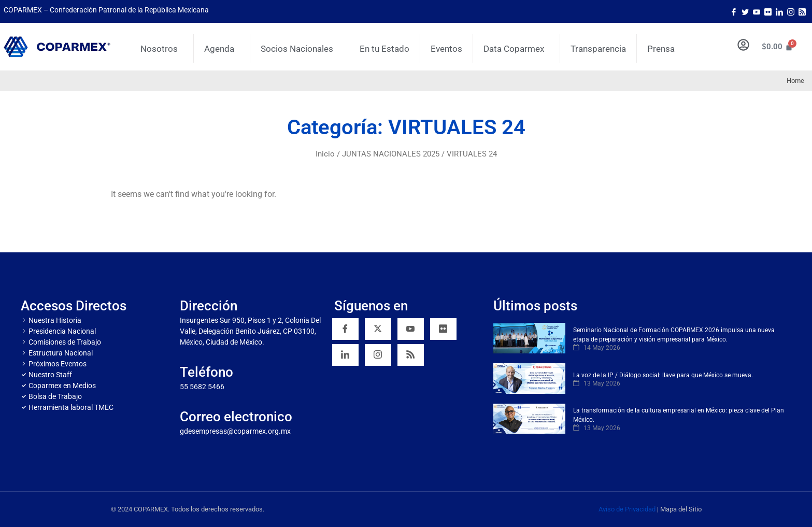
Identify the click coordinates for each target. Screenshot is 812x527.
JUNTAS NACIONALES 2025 (391, 154)
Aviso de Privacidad (627, 509)
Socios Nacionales (300, 49)
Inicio (325, 154)
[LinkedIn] (779, 11)
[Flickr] (443, 329)
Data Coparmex (516, 49)
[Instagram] (791, 11)
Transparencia (598, 49)
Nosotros (162, 49)
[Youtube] (757, 11)
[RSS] (411, 355)
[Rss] (802, 11)
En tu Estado (384, 49)
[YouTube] (411, 329)
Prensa (661, 49)
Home (795, 81)
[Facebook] (734, 11)
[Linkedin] (345, 355)
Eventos (446, 49)
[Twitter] (745, 11)
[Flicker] (768, 11)
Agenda (222, 49)
